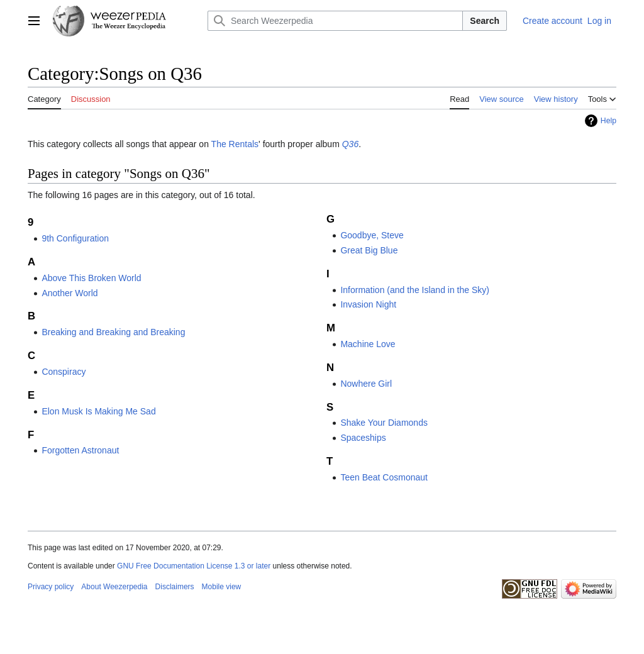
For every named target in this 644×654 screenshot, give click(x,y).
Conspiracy (64, 372)
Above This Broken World (91, 278)
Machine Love (368, 344)
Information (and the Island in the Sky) (415, 290)
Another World (69, 293)
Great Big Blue (369, 250)
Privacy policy (51, 587)
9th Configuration (75, 238)
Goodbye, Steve (372, 235)
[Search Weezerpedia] (335, 21)
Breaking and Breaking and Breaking (113, 332)
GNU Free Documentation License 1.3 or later (194, 566)
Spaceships (363, 438)
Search (485, 21)
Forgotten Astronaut (80, 450)
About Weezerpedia (114, 587)
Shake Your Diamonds (384, 423)
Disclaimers (175, 587)
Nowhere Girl (366, 384)
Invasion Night (368, 304)
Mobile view (222, 587)
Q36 (350, 144)
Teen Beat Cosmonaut (384, 477)
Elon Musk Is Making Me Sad (98, 411)
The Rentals (235, 144)
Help (608, 121)
